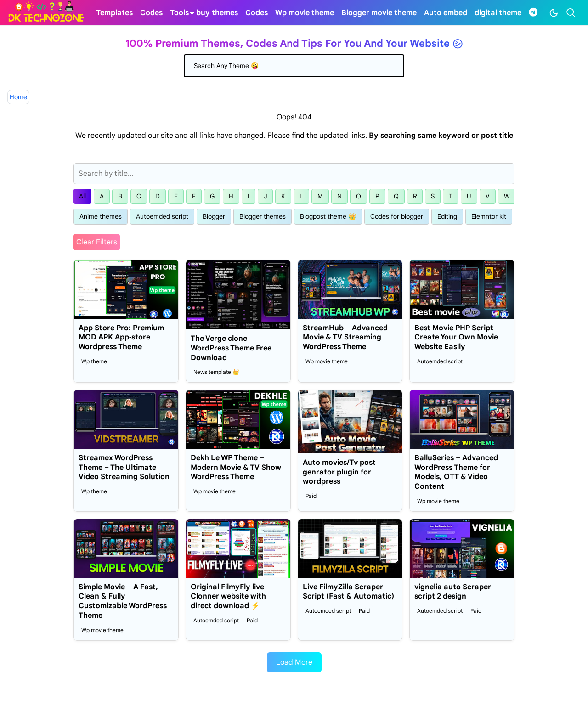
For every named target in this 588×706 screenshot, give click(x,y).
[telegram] (533, 13)
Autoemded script (162, 216)
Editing (447, 216)
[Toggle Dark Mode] (554, 13)
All (82, 196)
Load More (294, 662)
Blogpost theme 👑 (328, 216)
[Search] (294, 66)
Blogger (214, 216)
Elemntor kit (489, 216)
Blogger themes (263, 216)
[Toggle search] (571, 13)
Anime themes (101, 216)
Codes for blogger (397, 216)
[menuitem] (114, 13)
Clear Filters (97, 242)
